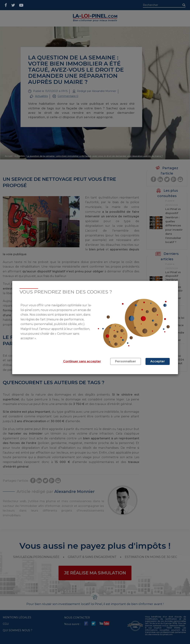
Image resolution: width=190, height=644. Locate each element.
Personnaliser (126, 361)
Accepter (158, 361)
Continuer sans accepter (82, 361)
